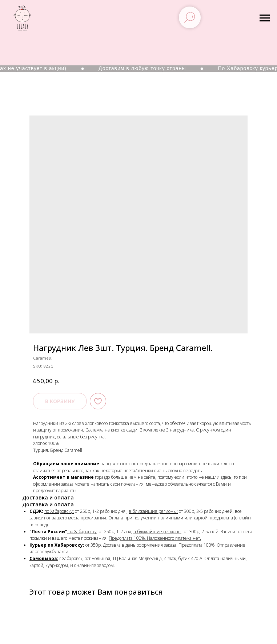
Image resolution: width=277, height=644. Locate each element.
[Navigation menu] (265, 18)
